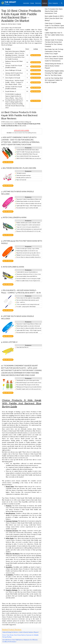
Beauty (32, 3)
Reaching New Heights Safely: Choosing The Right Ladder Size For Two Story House (54, 73)
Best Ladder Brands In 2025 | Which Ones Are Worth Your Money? (54, 18)
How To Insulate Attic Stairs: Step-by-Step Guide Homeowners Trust (54, 11)
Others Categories (54, 3)
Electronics (38, 3)
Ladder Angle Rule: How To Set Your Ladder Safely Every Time (54, 35)
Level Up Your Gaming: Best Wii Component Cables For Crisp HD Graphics (54, 80)
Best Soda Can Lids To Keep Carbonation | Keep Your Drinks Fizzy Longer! (54, 51)
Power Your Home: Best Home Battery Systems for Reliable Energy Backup (20, 636)
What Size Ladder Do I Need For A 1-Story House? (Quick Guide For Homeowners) (54, 59)
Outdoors (45, 3)
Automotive (26, 3)
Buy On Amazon (36, 55)
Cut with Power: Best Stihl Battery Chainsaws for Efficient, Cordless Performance (20, 641)
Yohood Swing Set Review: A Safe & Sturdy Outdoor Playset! (20, 632)
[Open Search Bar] (62, 3)
